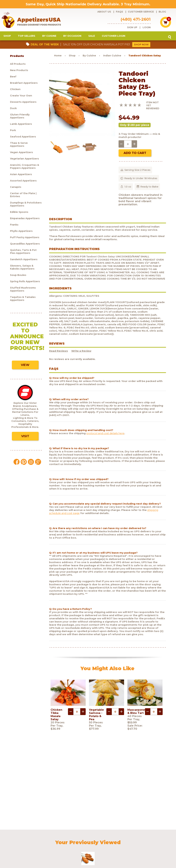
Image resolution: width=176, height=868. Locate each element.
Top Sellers (27, 37)
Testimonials (164, 839)
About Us (104, 12)
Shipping (121, 839)
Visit (25, 437)
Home (58, 56)
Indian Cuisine (112, 56)
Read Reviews (59, 352)
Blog (162, 12)
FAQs (119, 12)
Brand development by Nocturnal (84, 857)
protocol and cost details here (105, 434)
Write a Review (81, 352)
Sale (92, 37)
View (25, 366)
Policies (134, 839)
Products (11, 839)
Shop (7, 37)
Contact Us (148, 839)
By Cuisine (49, 37)
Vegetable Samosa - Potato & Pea (96, 715)
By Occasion (72, 37)
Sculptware (13, 844)
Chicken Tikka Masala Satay (56, 715)
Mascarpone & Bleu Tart (136, 712)
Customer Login (114, 37)
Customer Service (141, 12)
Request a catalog (74, 839)
